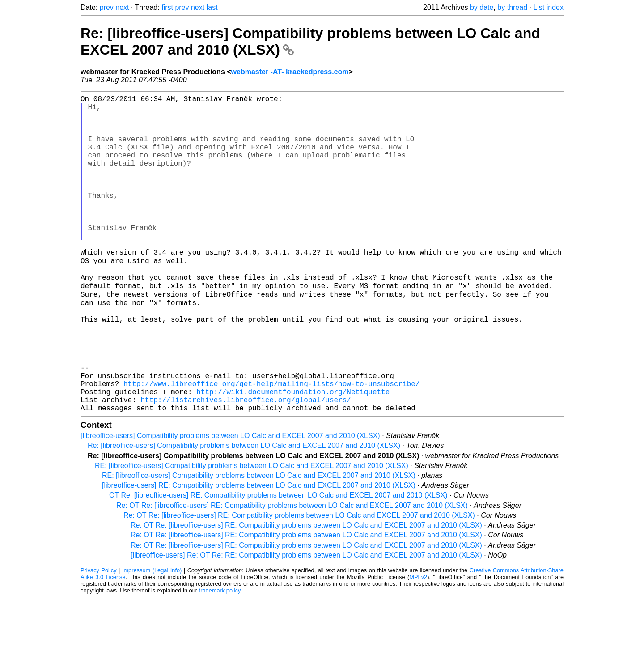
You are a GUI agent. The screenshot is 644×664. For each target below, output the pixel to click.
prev (107, 7)
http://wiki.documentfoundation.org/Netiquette (293, 455)
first (167, 7)
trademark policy (220, 657)
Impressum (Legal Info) (152, 637)
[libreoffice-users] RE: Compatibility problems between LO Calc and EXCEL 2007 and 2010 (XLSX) (259, 552)
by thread (512, 7)
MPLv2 (418, 644)
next (122, 7)
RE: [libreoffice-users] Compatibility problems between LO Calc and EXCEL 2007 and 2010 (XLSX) (252, 532)
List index (548, 7)
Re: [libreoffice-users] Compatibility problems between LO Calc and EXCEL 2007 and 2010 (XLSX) (244, 512)
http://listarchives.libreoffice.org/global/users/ (246, 464)
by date (482, 7)
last (212, 7)
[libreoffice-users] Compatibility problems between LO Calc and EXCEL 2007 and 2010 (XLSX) (230, 502)
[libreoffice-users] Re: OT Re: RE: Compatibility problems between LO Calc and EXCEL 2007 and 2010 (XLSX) (306, 622)
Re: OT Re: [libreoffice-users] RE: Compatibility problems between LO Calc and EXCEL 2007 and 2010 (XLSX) (292, 572)
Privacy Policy (99, 637)
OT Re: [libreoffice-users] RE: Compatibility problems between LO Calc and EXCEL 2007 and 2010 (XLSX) (278, 562)
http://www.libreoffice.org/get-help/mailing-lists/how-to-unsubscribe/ (271, 445)
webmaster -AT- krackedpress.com (290, 72)
